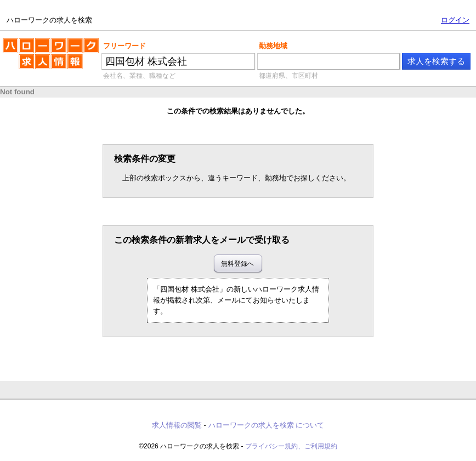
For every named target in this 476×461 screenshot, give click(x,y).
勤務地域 (273, 46)
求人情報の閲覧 (177, 425)
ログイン (455, 20)
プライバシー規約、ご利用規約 (291, 446)
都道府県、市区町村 (288, 76)
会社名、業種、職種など (139, 76)
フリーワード (124, 46)
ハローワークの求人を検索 (51, 58)
